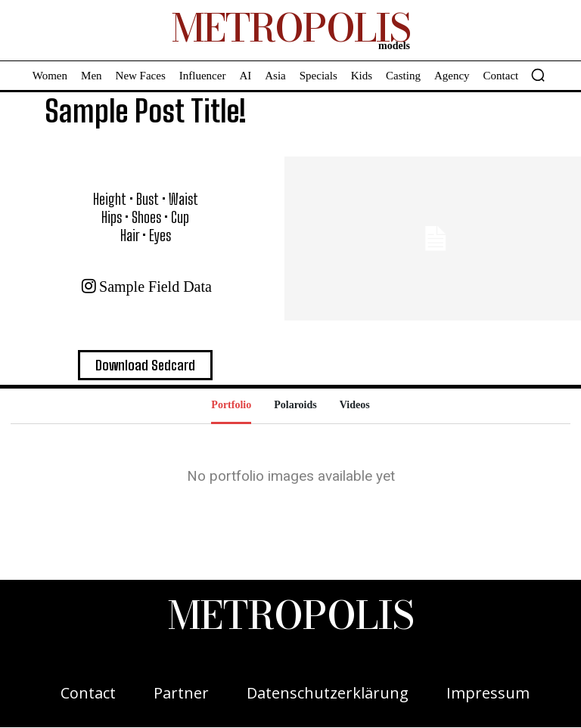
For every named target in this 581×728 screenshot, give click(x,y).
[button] (538, 75)
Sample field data (155, 287)
